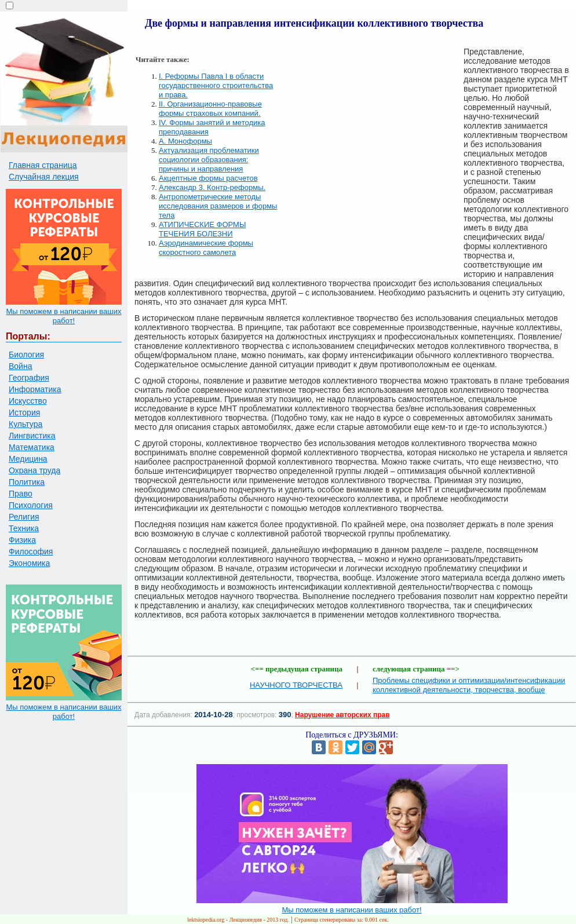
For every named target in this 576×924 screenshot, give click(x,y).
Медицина (28, 459)
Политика (27, 482)
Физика (22, 540)
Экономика (29, 563)
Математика (32, 447)
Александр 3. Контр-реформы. (212, 187)
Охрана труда (34, 470)
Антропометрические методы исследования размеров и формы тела (218, 206)
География (29, 378)
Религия (24, 517)
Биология (26, 355)
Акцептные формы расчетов (208, 178)
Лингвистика (32, 436)
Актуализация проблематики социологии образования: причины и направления (209, 160)
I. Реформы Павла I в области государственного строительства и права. (216, 85)
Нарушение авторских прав (342, 715)
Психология (31, 505)
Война (20, 366)
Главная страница (43, 165)
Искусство (28, 401)
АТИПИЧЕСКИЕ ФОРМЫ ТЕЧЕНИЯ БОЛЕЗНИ (202, 229)
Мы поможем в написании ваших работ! (63, 316)
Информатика (35, 389)
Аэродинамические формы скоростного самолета (206, 248)
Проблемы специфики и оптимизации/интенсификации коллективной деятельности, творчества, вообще (469, 685)
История (24, 412)
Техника (24, 528)
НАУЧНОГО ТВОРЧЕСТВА (296, 685)
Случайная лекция (44, 177)
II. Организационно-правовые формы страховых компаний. (210, 109)
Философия (31, 552)
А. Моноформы (185, 141)
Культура (25, 424)
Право (21, 494)
